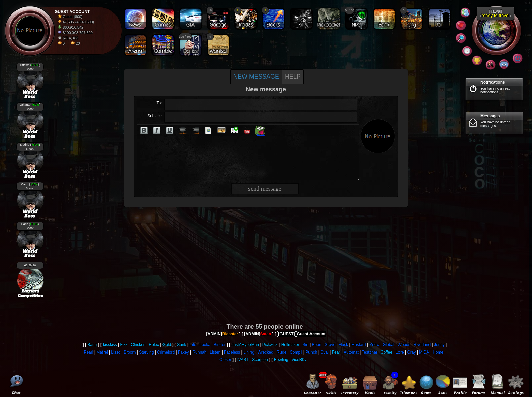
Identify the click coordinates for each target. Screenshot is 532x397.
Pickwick (270, 345)
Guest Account (311, 334)
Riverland (422, 345)
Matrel (102, 352)
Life (193, 345)
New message (256, 77)
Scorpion (260, 360)
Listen (215, 352)
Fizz (124, 345)
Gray (412, 352)
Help (293, 77)
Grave (330, 345)
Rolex (154, 345)
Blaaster (230, 334)
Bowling (281, 360)
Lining (249, 352)
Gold (167, 345)
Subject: (155, 116)
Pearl (88, 352)
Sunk (182, 345)
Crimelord (166, 352)
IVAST (243, 360)
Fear (336, 352)
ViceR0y (299, 360)
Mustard (359, 345)
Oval (324, 352)
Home (438, 352)
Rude (282, 352)
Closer (225, 360)
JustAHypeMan (245, 345)
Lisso (116, 352)
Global (389, 345)
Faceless (232, 352)
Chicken (138, 345)
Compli (296, 352)
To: (159, 103)
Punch (311, 352)
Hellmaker (290, 345)
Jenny (439, 345)
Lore (400, 352)
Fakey (184, 352)
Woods (404, 345)
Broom (130, 352)
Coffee (387, 352)
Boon (317, 345)
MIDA (424, 352)
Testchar (370, 352)
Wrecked (265, 352)
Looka (205, 345)
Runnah (199, 352)
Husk (343, 345)
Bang (92, 345)
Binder (220, 345)
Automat (351, 352)
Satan (266, 334)
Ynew (374, 345)
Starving (146, 352)
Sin (305, 345)
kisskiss (110, 345)
